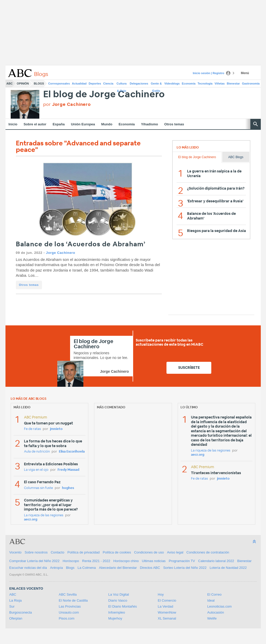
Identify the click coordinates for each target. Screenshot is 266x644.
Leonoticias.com (220, 606)
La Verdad (166, 606)
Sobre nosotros (36, 552)
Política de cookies (117, 552)
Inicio (13, 124)
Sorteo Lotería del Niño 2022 (185, 568)
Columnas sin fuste (38, 488)
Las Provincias (70, 606)
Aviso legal (175, 552)
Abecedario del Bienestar (118, 568)
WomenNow (167, 612)
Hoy (161, 594)
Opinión (23, 83)
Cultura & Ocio (122, 85)
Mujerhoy (115, 618)
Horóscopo (71, 561)
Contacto (58, 552)
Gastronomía (251, 83)
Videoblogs (172, 83)
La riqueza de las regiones (44, 515)
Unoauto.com (69, 612)
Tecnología (205, 83)
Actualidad (79, 83)
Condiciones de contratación (208, 552)
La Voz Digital (119, 594)
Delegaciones (139, 83)
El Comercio (167, 600)
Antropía (56, 568)
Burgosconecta (21, 612)
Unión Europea (83, 124)
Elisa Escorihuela (72, 452)
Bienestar (233, 83)
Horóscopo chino (126, 561)
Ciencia (108, 83)
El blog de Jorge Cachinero (104, 95)
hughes (68, 488)
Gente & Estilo (156, 85)
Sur (12, 606)
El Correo (215, 594)
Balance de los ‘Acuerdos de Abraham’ (81, 244)
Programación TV (182, 561)
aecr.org (31, 520)
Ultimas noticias (154, 561)
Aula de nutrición (37, 452)
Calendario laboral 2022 (216, 561)
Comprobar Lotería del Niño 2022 (35, 561)
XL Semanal (167, 618)
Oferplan (16, 618)
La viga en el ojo (36, 470)
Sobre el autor (35, 124)
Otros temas (174, 124)
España (59, 124)
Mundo (107, 124)
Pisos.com (67, 618)
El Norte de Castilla (73, 600)
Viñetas (220, 83)
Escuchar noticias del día (28, 568)
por (67, 104)
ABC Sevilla (68, 594)
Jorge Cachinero (60, 253)
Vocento (16, 552)
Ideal (211, 600)
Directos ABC (150, 568)
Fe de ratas (32, 429)
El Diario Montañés (123, 606)
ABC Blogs (236, 157)
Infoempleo (117, 612)
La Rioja (16, 600)
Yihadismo (149, 124)
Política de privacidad (84, 552)
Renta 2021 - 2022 (96, 561)
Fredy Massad (68, 470)
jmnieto (56, 429)
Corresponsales (59, 83)
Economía (189, 83)
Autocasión (216, 612)
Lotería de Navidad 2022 (228, 568)
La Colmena (87, 568)
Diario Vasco (118, 600)
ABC (10, 83)
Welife (212, 618)
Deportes (95, 83)
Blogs (39, 83)
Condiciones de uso (149, 552)
